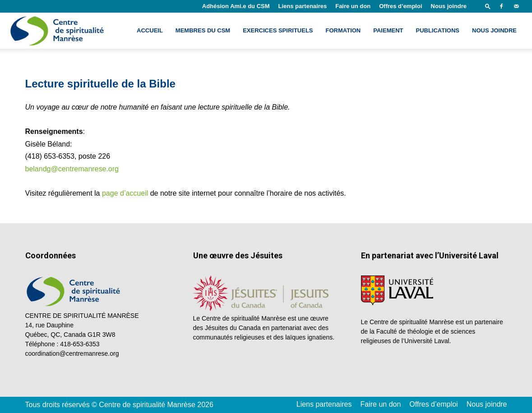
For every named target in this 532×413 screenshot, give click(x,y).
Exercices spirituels (278, 30)
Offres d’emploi (400, 6)
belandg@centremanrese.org (72, 169)
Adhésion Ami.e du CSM (236, 6)
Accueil (150, 30)
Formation (343, 30)
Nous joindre (449, 6)
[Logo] (58, 31)
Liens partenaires (303, 6)
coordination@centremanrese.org (72, 353)
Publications (437, 30)
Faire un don (353, 6)
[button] (488, 6)
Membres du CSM (203, 30)
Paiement (388, 30)
